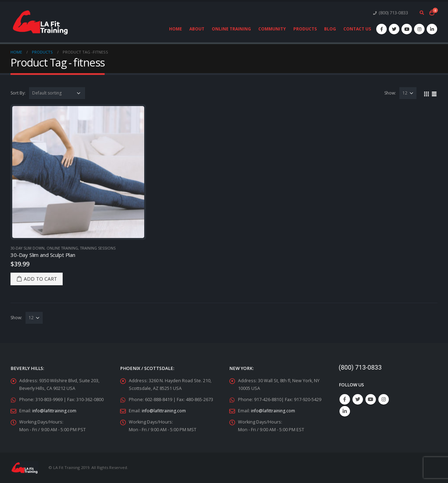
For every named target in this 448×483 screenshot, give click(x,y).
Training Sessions (98, 248)
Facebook (345, 399)
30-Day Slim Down (27, 248)
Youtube (371, 399)
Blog (330, 29)
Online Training (231, 29)
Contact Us (357, 29)
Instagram (384, 399)
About (197, 29)
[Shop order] (57, 93)
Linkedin (345, 411)
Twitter (358, 399)
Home (176, 29)
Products (305, 29)
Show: (390, 93)
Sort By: (18, 93)
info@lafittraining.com (55, 411)
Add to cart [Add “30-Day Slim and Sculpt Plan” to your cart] (40, 279)
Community (272, 29)
